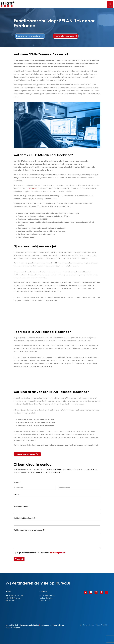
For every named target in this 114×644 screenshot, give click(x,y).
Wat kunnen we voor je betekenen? (29, 530)
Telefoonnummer (21, 506)
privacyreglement (58, 553)
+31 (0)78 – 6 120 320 (48, 595)
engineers (33, 188)
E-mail (17, 494)
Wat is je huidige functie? (25, 518)
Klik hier (105, 625)
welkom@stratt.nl (46, 598)
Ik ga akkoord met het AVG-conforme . (41, 553)
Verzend (19, 559)
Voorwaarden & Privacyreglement (52, 625)
